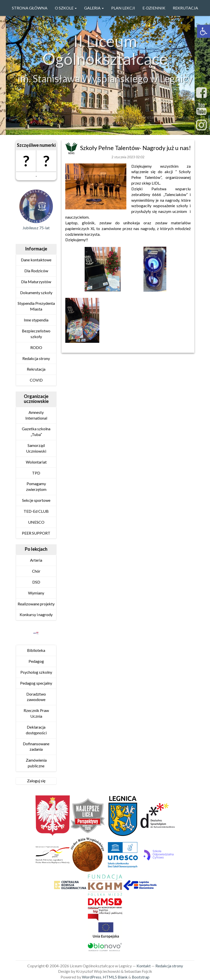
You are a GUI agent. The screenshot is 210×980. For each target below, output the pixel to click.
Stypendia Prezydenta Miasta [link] (36, 306)
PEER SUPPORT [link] (36, 533)
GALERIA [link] (94, 8)
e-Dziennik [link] (154, 8)
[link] (204, 31)
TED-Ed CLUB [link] (36, 511)
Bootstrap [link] (141, 977)
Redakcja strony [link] (36, 358)
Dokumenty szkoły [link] (36, 293)
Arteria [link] (36, 560)
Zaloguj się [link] (36, 781)
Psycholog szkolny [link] (36, 672)
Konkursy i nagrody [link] (36, 614)
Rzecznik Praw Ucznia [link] (36, 713)
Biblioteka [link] (36, 650)
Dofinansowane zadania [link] (36, 746)
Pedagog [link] (36, 661)
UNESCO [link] (36, 522)
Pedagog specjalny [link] (36, 683)
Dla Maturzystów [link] (36, 282)
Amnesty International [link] (36, 415)
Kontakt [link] (144, 966)
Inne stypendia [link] (36, 320)
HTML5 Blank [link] (115, 977)
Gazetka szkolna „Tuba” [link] (36, 431)
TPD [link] (36, 473)
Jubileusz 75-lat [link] (36, 228)
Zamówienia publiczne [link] (36, 763)
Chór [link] (36, 571)
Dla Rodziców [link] (36, 271)
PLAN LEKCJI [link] (123, 8)
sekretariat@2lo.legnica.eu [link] (165, 118)
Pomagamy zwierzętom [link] (36, 486)
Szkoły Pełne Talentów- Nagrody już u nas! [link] (136, 148)
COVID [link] (36, 380)
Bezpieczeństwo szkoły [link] (36, 334)
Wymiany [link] (36, 593)
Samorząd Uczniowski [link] (36, 448)
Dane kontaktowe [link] (36, 260)
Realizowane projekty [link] (36, 604)
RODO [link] (36, 347)
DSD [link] (36, 582)
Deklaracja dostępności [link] (36, 730)
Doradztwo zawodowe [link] (36, 697)
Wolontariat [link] (36, 462)
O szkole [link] (66, 8)
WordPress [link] (92, 977)
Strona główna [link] (30, 8)
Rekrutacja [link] (185, 8)
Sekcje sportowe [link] (36, 500)
